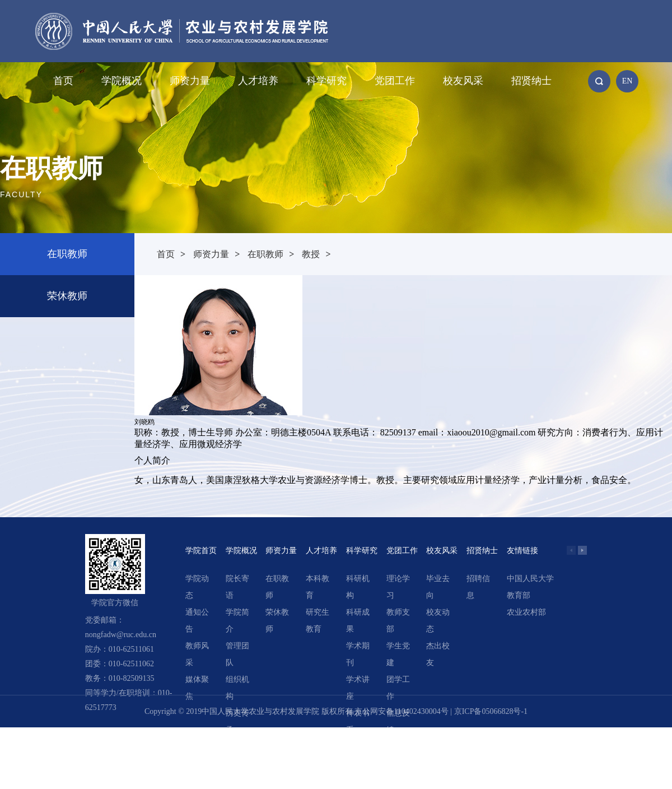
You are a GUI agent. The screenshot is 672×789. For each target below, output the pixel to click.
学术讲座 (358, 688)
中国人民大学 (530, 579)
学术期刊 (358, 654)
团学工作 (398, 688)
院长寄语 (237, 587)
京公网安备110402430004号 (401, 711)
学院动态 (197, 587)
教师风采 (197, 654)
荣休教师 (67, 296)
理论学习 (398, 587)
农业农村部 (526, 612)
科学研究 (326, 81)
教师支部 (398, 621)
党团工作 (395, 81)
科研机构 (358, 587)
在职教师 (67, 254)
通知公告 (197, 621)
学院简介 (237, 621)
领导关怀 (237, 755)
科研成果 (358, 621)
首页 (63, 81)
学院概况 (122, 81)
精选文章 (358, 755)
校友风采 (463, 81)
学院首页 (201, 551)
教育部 (519, 595)
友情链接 (522, 551)
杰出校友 (438, 654)
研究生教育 (318, 621)
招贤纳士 (531, 81)
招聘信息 (478, 587)
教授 (311, 254)
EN (627, 81)
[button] (582, 550)
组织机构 (237, 688)
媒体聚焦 (197, 688)
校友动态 (438, 621)
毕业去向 (438, 587)
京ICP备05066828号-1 (491, 711)
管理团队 (237, 654)
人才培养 (258, 81)
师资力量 (190, 81)
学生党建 (398, 654)
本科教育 (318, 587)
